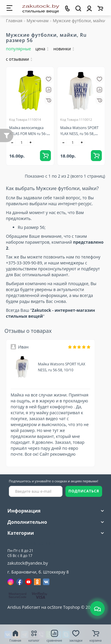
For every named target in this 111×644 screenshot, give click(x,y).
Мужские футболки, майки (79, 21)
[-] (12, 142)
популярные (18, 49)
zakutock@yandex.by (28, 563)
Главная (14, 21)
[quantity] (22, 142)
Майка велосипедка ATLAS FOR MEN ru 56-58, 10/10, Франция (28, 134)
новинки (64, 49)
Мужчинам (38, 21)
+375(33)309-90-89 (32, 544)
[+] (31, 142)
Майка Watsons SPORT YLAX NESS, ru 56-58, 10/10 (79, 134)
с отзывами (19, 59)
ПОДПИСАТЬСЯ (84, 491)
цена (42, 49)
